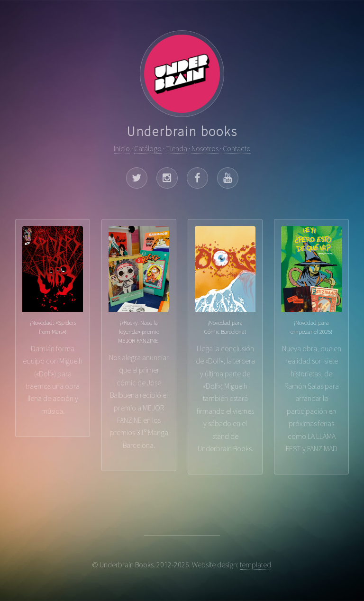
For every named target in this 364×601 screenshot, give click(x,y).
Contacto (237, 148)
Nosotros (205, 148)
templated (255, 565)
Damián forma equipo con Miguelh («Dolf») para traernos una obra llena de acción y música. (53, 321)
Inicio (122, 148)
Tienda (177, 148)
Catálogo (148, 148)
